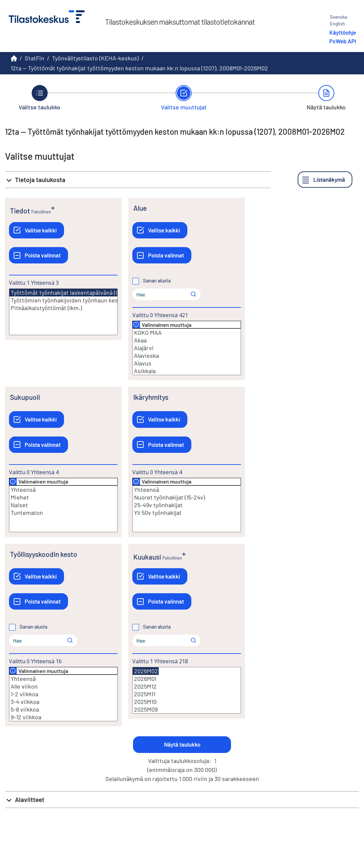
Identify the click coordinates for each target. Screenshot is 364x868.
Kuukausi (147, 557)
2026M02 (146, 671)
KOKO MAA (187, 333)
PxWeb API (343, 41)
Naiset (63, 505)
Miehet (63, 497)
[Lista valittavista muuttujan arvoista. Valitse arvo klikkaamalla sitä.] (63, 312)
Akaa (187, 340)
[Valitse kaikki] (36, 230)
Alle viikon (63, 686)
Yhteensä (63, 490)
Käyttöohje (343, 32)
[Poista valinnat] (38, 255)
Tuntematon (63, 513)
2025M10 (187, 702)
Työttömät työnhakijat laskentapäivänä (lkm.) (69, 293)
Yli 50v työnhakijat (187, 513)
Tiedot (20, 211)
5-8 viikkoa (63, 709)
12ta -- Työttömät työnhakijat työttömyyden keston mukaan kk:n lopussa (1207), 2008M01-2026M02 (139, 68)
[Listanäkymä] (325, 180)
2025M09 (187, 709)
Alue (140, 208)
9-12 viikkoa (63, 717)
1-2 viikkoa (63, 694)
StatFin (34, 58)
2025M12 (187, 686)
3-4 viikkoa (63, 702)
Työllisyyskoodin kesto (44, 554)
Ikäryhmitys (151, 397)
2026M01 (187, 679)
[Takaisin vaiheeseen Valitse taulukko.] (39, 98)
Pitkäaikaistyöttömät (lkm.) (63, 308)
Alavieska (187, 356)
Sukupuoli (25, 397)
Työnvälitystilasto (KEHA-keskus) (95, 58)
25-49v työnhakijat (187, 505)
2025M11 (187, 694)
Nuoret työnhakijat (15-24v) (187, 497)
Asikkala (187, 371)
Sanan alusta (157, 281)
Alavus (187, 363)
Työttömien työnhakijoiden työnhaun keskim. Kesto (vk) (63, 300)
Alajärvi (187, 348)
